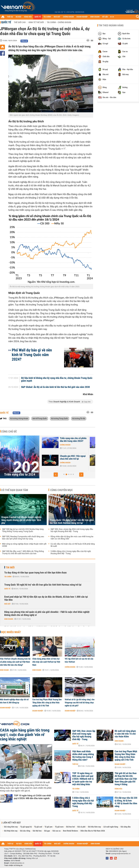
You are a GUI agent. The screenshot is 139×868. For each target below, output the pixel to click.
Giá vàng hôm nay (11, 827)
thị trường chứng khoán (19, 418)
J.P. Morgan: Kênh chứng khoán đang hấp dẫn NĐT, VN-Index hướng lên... (72, 441)
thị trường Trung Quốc (59, 418)
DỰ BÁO (18, 17)
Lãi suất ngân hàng (111, 827)
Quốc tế (6, 22)
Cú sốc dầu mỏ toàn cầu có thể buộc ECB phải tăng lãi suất (73, 545)
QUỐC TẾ (38, 17)
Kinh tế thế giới (36, 22)
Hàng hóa (118, 789)
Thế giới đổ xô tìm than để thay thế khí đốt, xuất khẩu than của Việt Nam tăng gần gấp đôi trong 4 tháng (126, 779)
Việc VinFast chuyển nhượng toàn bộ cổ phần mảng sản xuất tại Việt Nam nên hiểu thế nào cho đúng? (15, 662)
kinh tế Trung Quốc (40, 418)
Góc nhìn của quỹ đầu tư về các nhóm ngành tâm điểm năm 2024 (73, 459)
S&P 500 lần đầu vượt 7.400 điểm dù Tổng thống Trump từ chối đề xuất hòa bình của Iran (23, 552)
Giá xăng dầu (126, 827)
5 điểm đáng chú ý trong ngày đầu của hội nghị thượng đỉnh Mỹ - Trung (71, 552)
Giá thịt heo (37, 831)
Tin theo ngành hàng (111, 25)
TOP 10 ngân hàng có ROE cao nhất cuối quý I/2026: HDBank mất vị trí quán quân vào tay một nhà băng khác (83, 779)
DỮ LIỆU (105, 17)
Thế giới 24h (20, 22)
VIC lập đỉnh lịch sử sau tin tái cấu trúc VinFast (79, 660)
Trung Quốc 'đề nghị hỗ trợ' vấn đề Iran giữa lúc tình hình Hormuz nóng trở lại (72, 522)
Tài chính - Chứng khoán (59, 22)
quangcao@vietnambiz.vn (121, 854)
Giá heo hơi (70, 827)
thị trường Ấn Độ (79, 418)
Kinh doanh (9, 619)
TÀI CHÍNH (47, 17)
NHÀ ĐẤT (57, 17)
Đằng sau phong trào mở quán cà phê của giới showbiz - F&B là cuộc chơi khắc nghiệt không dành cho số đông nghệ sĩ (47, 614)
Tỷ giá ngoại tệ (26, 827)
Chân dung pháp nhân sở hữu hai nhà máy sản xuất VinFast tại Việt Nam (46, 662)
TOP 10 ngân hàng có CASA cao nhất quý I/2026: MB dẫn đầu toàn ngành (32, 797)
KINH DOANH (95, 17)
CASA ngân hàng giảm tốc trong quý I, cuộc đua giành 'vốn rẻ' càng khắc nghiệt (25, 735)
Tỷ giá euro (59, 827)
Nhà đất (7, 604)
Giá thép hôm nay (11, 831)
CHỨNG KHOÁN (68, 17)
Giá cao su (57, 831)
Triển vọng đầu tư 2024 (20, 474)
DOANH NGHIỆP (82, 17)
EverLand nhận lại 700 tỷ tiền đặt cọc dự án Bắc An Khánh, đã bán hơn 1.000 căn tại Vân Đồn (46, 598)
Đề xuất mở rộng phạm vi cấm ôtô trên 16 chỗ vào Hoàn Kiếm (125, 734)
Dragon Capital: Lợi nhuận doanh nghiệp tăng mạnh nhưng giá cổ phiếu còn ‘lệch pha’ (21, 520)
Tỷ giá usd (38, 827)
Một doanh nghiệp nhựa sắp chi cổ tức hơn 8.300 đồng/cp (14, 701)
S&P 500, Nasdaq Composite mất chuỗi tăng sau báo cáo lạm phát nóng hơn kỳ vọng (23, 538)
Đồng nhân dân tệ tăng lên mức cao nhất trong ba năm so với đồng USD (72, 538)
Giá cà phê (81, 827)
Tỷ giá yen (49, 827)
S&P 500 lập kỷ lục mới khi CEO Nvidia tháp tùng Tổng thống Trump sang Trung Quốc (23, 530)
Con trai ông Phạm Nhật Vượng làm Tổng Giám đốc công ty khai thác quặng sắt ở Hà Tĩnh (47, 703)
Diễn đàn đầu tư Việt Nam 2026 (93, 831)
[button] (56, 475)
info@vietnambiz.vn (17, 863)
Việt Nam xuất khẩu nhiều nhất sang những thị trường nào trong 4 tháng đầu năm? (83, 756)
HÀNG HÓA (28, 17)
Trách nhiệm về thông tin (13, 865)
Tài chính (8, 577)
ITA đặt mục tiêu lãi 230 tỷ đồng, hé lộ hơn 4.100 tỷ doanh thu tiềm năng (126, 802)
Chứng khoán (65, 448)
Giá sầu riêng (25, 831)
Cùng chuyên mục (62, 490)
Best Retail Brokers (71, 831)
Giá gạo (47, 831)
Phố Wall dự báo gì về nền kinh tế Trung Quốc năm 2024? (32, 355)
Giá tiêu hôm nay (94, 827)
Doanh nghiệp (5, 708)
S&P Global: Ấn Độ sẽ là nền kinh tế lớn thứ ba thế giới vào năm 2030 (55, 387)
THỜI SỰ (10, 17)
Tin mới (10, 567)
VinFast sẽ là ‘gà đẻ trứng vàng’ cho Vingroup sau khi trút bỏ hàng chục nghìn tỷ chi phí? (80, 703)
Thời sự (75, 764)
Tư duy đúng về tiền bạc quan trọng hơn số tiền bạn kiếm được (36, 573)
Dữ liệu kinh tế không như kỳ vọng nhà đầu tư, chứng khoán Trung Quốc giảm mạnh (57, 380)
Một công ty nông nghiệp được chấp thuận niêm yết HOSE (24, 545)
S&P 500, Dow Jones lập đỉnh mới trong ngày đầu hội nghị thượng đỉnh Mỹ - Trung (72, 530)
